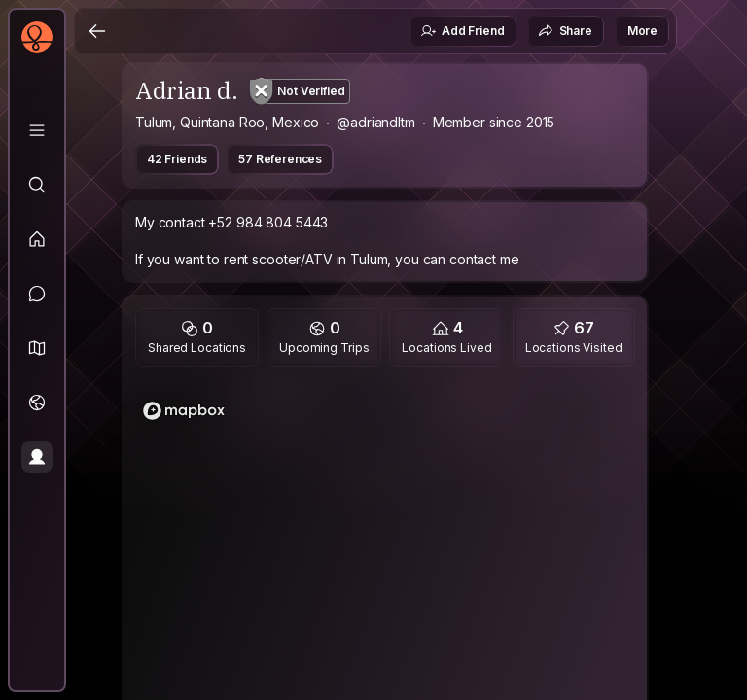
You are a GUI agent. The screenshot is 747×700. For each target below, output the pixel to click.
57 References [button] (280, 159)
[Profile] (37, 457)
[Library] (37, 130)
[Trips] (37, 402)
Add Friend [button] (462, 31)
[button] (37, 348)
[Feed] (37, 239)
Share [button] (565, 31)
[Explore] (37, 185)
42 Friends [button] (177, 159)
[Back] (97, 31)
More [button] (642, 31)
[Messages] (37, 294)
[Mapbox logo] (184, 411)
